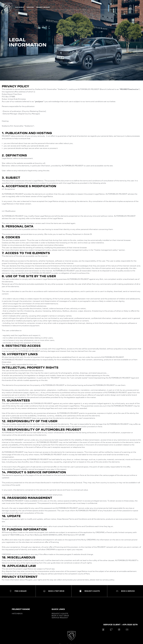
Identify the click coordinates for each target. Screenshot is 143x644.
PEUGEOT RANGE (21, 609)
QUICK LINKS (58, 609)
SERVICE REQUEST (60, 618)
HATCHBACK (17, 614)
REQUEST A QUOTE (60, 614)
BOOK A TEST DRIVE (60, 616)
